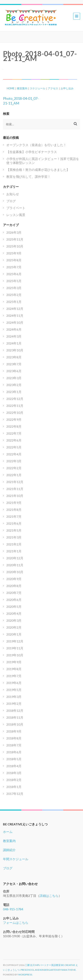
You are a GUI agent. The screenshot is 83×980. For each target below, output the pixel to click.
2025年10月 (15, 246)
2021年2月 (14, 544)
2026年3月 (14, 232)
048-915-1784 (13, 909)
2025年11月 (15, 239)
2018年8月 (14, 738)
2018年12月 (15, 710)
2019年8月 (14, 669)
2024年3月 (14, 336)
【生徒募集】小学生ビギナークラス (32, 152)
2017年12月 (15, 794)
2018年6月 (14, 752)
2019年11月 (15, 648)
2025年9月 (14, 253)
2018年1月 (14, 787)
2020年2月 (14, 627)
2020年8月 (14, 586)
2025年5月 (14, 281)
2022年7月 (14, 433)
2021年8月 (14, 510)
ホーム (8, 832)
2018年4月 (14, 766)
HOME (11, 88)
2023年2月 (14, 385)
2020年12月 (15, 558)
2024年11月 (15, 315)
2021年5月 (14, 530)
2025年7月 (14, 267)
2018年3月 (14, 773)
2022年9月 (14, 419)
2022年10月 (15, 412)
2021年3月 (14, 537)
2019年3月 (14, 697)
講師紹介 (9, 850)
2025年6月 (14, 274)
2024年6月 (14, 329)
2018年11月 (15, 717)
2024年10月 (15, 322)
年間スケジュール (16, 859)
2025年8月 (14, 260)
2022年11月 (15, 406)
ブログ (11, 201)
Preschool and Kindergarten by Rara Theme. (49, 970)
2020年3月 (14, 620)
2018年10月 (15, 724)
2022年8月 (14, 426)
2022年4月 (14, 454)
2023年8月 (14, 357)
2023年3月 (14, 378)
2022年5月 (14, 447)
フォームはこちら (16, 922)
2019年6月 (14, 683)
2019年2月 (14, 704)
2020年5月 (14, 607)
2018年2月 (14, 780)
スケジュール (38, 88)
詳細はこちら (49, 896)
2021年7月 (14, 516)
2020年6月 (14, 600)
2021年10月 (15, 496)
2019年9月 (14, 662)
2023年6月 (14, 371)
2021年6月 (14, 523)
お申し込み (67, 88)
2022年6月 (14, 440)
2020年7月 (14, 593)
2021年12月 (15, 482)
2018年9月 (14, 731)
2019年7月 (14, 676)
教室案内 (22, 88)
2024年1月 (14, 343)
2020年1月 (14, 634)
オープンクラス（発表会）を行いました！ (36, 145)
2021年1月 (14, 551)
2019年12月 (15, 641)
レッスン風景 (16, 215)
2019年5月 (14, 690)
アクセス (53, 88)
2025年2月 (14, 295)
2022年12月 (15, 399)
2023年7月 (14, 364)
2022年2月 (14, 468)
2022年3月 (14, 461)
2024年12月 (15, 309)
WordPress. (25, 975)
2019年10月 (15, 655)
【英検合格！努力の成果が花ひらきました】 (38, 170)
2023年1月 (14, 392)
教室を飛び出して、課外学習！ (28, 176)
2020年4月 (14, 613)
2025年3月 (14, 288)
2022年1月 (14, 475)
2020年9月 (14, 579)
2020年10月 (15, 572)
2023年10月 (15, 350)
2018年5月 (14, 759)
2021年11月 (15, 489)
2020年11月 (15, 565)
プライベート (16, 208)
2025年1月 (14, 302)
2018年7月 (14, 745)
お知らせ (13, 194)
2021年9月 (14, 503)
